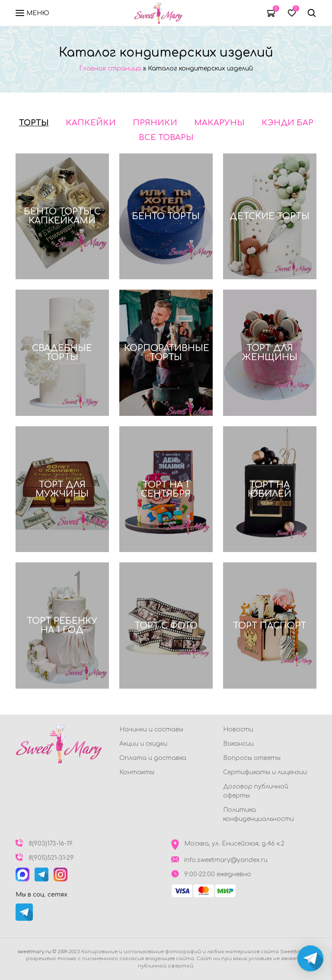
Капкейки (91, 123)
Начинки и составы (151, 729)
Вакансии (238, 744)
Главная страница (110, 69)
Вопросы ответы (252, 758)
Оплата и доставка (153, 758)
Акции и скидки (143, 744)
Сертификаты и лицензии (265, 772)
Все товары (166, 137)
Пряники (155, 123)
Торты (34, 123)
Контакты (137, 772)
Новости (238, 729)
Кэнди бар (287, 123)
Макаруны (219, 123)
